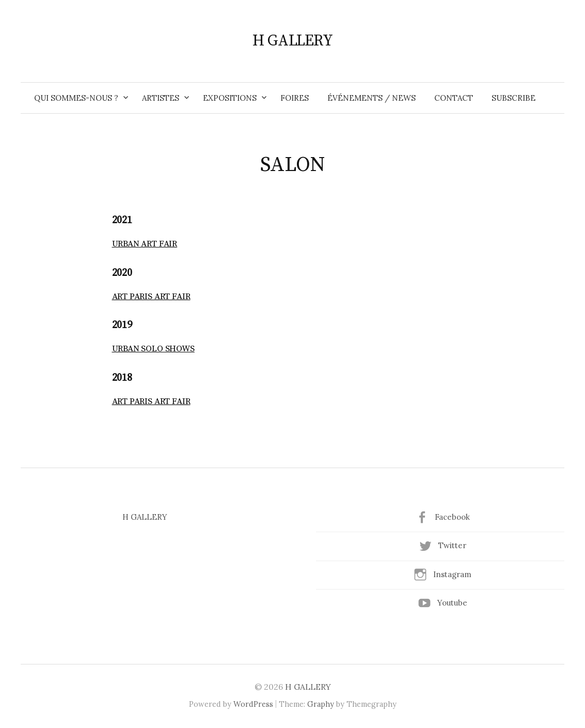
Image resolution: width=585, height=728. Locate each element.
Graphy (321, 704)
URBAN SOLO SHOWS (153, 349)
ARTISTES (161, 98)
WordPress (253, 704)
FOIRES (295, 98)
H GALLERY (292, 41)
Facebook (452, 517)
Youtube (452, 603)
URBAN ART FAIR (145, 244)
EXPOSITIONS (230, 98)
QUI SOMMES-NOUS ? (76, 98)
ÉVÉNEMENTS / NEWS (371, 98)
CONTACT (454, 98)
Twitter (452, 545)
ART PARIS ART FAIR (151, 297)
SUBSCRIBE (513, 98)
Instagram (452, 574)
